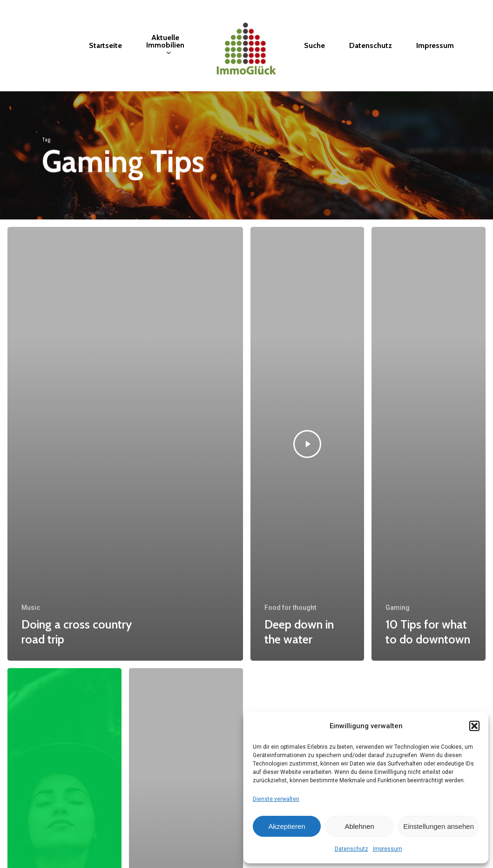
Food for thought (290, 608)
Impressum (388, 849)
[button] (474, 726)
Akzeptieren (287, 826)
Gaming (398, 608)
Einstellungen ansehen (439, 826)
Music (31, 608)
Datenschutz (351, 849)
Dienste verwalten (276, 799)
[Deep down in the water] (307, 444)
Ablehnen (359, 826)
